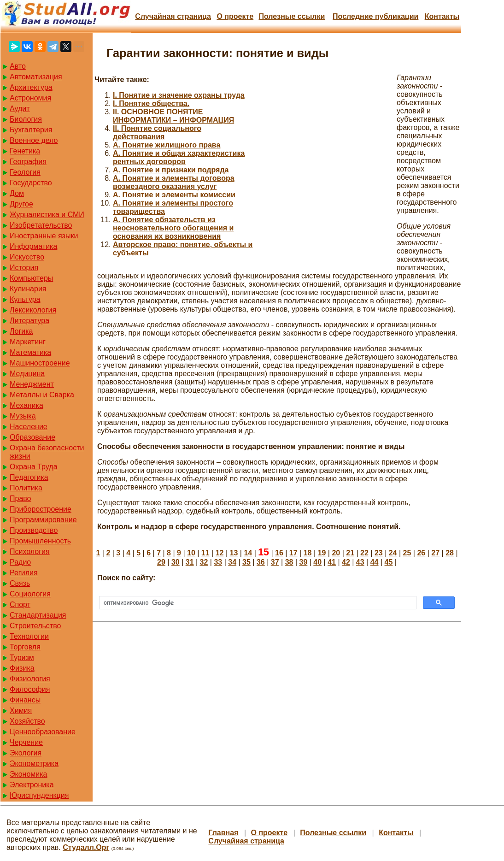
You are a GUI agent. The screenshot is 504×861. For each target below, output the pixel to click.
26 (421, 553)
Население (29, 427)
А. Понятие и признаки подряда (171, 170)
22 (364, 553)
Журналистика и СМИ (47, 215)
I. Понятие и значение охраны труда (179, 95)
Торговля (25, 647)
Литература (29, 321)
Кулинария (28, 289)
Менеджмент (32, 384)
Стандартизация (38, 615)
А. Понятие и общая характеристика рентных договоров (179, 157)
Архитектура (31, 87)
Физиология (30, 679)
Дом (17, 193)
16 (279, 553)
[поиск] (257, 603)
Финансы (25, 700)
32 (204, 562)
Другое (21, 204)
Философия (30, 689)
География (28, 162)
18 (308, 553)
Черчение (26, 742)
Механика (26, 405)
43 (360, 562)
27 (435, 553)
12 (220, 553)
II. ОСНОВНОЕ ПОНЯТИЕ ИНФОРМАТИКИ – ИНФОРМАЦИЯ (173, 116)
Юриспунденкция (39, 795)
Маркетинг (28, 342)
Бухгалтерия (31, 130)
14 (248, 553)
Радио (20, 562)
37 (275, 562)
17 (293, 553)
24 (393, 553)
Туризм (22, 658)
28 (450, 553)
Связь (20, 583)
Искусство (27, 257)
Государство (31, 183)
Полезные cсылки (292, 16)
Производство (34, 530)
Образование (32, 437)
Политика (26, 488)
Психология (30, 551)
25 (407, 553)
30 (176, 562)
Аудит (20, 109)
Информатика (33, 246)
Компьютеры (31, 278)
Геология (25, 172)
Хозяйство (27, 721)
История (24, 268)
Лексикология (33, 310)
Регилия (24, 573)
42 (346, 562)
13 (234, 553)
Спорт (20, 604)
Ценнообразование (43, 732)
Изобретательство (41, 225)
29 (161, 562)
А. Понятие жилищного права (167, 145)
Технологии (29, 636)
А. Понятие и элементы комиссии (174, 195)
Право (21, 498)
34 (232, 562)
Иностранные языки (44, 236)
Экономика (29, 774)
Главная (223, 833)
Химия (21, 711)
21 (350, 553)
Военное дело (34, 140)
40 (317, 562)
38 (289, 562)
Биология (26, 119)
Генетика (25, 151)
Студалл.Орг (86, 847)
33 (218, 562)
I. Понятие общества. (151, 103)
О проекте (235, 16)
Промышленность (40, 541)
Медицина (27, 374)
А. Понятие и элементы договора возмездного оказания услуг (174, 182)
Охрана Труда (34, 467)
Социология (30, 594)
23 (379, 553)
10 (191, 553)
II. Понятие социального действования (157, 133)
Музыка (23, 416)
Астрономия (30, 98)
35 (246, 562)
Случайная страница (173, 16)
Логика (21, 331)
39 (303, 562)
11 (205, 553)
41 (332, 562)
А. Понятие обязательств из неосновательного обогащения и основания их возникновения (173, 228)
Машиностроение (40, 363)
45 (389, 562)
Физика (22, 668)
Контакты (442, 16)
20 (336, 553)
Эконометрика (34, 764)
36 (261, 562)
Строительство (35, 626)
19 (322, 553)
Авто (18, 66)
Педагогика (29, 477)
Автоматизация (36, 77)
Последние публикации (375, 16)
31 (190, 562)
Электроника (32, 785)
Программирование (43, 520)
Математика (30, 352)
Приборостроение (41, 509)
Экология (26, 753)
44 (375, 562)
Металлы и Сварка (42, 395)
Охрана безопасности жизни (47, 452)
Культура (25, 299)
